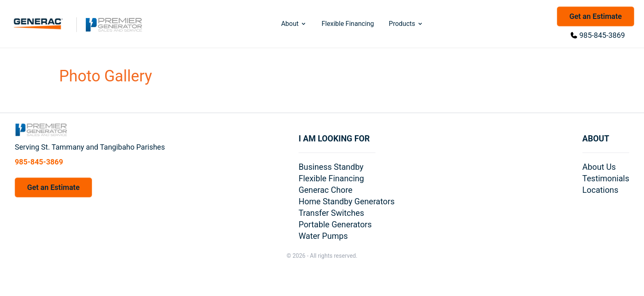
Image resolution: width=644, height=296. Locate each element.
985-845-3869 (602, 35)
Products (406, 24)
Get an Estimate (596, 16)
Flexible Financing (348, 24)
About (294, 24)
